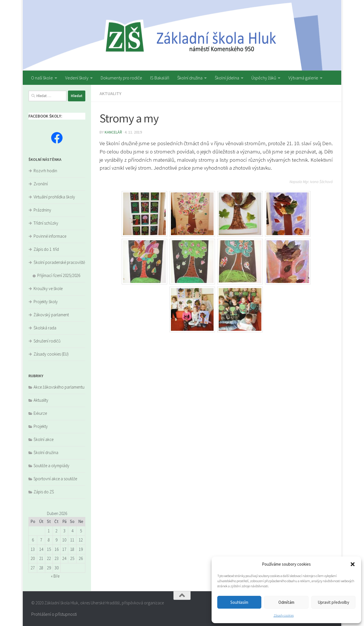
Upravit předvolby (333, 602)
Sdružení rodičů (47, 341)
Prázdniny (42, 210)
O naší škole (42, 78)
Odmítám (286, 602)
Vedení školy (77, 78)
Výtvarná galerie (303, 78)
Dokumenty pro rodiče (121, 78)
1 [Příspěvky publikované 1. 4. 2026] (49, 531)
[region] (182, 35)
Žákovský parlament (51, 315)
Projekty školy (46, 302)
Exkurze (40, 413)
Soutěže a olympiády (51, 466)
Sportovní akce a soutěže (55, 479)
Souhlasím (239, 602)
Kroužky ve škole (48, 289)
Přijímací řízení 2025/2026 (59, 275)
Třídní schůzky (46, 223)
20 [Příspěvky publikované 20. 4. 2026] (33, 558)
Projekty (41, 426)
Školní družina (190, 78)
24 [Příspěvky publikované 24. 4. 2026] (64, 558)
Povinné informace (50, 236)
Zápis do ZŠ (44, 492)
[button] (353, 564)
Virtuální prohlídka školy (54, 197)
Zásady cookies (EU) (51, 354)
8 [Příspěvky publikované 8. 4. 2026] (49, 540)
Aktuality (110, 93)
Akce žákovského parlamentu (59, 387)
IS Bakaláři (160, 78)
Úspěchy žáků (264, 78)
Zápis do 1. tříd (46, 249)
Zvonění (41, 184)
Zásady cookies (284, 615)
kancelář (113, 132)
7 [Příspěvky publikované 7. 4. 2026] (41, 540)
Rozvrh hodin (45, 171)
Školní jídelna (227, 78)
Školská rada (45, 328)
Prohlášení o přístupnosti (54, 614)
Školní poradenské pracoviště (59, 262)
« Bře (55, 576)
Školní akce (44, 439)
